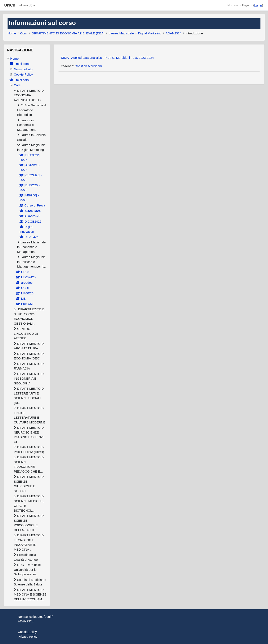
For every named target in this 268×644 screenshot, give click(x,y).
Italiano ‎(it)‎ (25, 5)
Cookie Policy (27, 632)
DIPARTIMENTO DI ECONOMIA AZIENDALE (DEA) (68, 33)
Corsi (24, 33)
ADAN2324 (173, 33)
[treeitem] (27, 329)
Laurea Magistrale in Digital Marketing (135, 33)
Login (258, 5)
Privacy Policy (28, 637)
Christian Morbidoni (88, 66)
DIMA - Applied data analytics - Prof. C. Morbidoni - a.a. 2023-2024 (107, 58)
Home (12, 33)
